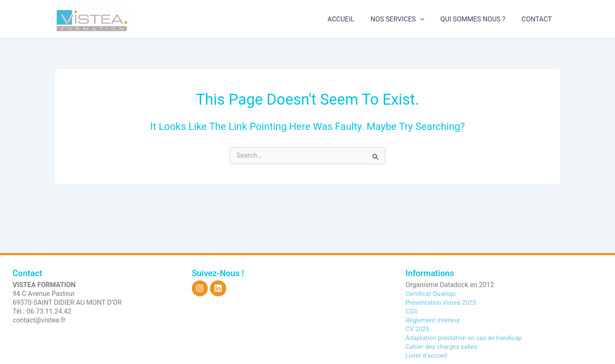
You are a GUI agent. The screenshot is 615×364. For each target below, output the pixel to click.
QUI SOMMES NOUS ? (477, 19)
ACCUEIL (351, 19)
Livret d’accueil (428, 355)
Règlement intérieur (435, 320)
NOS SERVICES (404, 19)
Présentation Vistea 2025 (443, 302)
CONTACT (538, 19)
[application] (427, 19)
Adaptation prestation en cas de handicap (468, 338)
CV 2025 (418, 329)
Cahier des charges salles (444, 347)
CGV (412, 311)
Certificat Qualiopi (432, 294)
